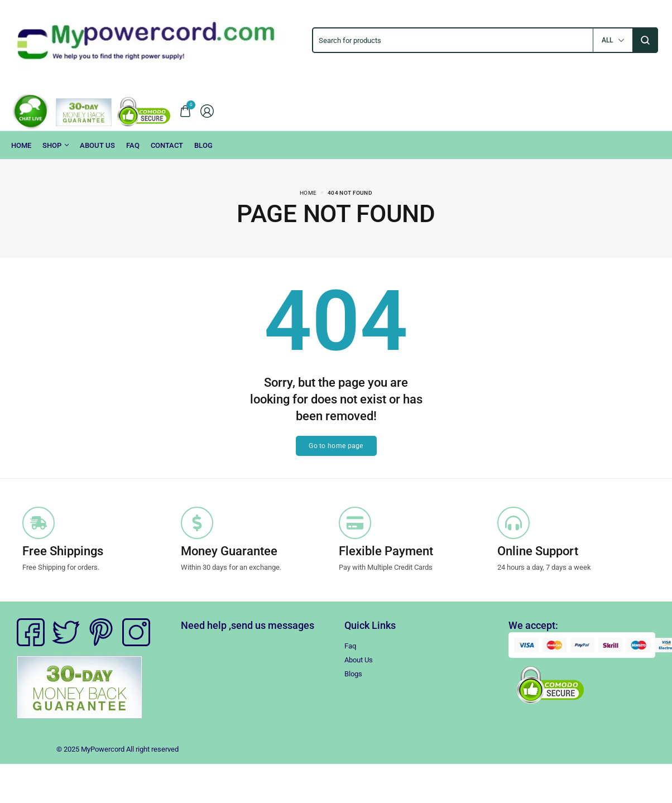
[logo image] (154, 39)
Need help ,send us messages (248, 625)
